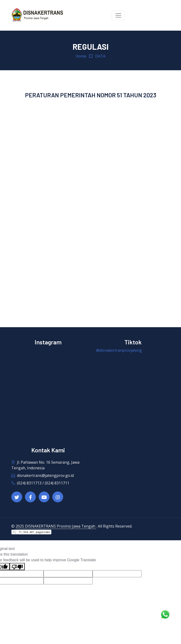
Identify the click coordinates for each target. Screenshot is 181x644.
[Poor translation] (17, 567)
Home (81, 56)
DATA (100, 56)
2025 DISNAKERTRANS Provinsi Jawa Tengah (56, 526)
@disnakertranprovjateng (119, 350)
